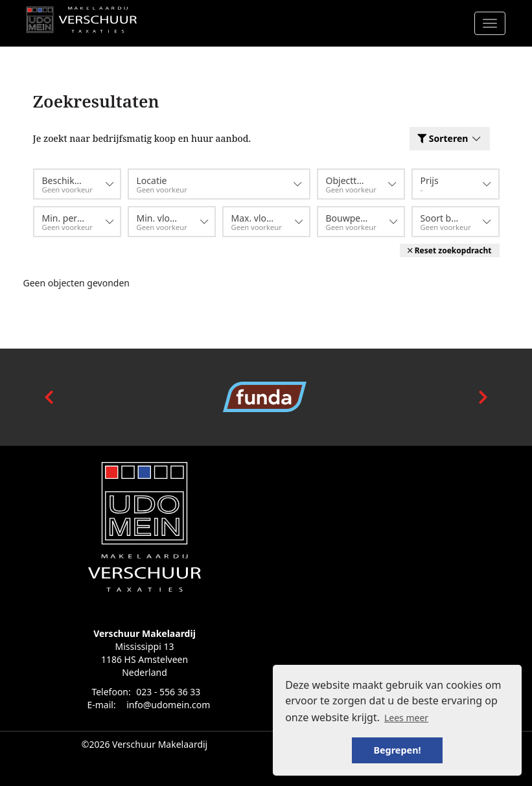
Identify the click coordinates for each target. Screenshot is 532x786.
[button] (450, 250)
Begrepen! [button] (397, 750)
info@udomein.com (168, 705)
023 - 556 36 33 (168, 692)
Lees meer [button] (406, 718)
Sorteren (449, 138)
